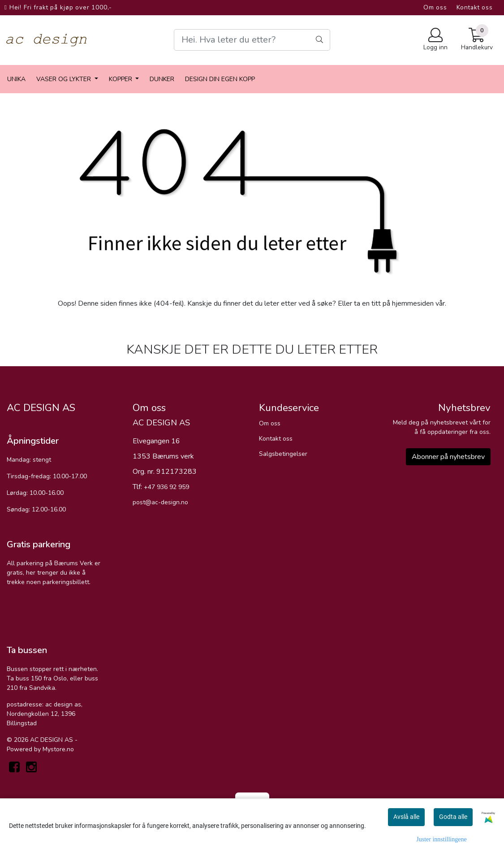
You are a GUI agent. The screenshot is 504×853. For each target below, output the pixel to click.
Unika (16, 79)
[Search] (252, 40)
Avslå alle (406, 817)
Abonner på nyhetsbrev (448, 457)
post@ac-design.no (160, 502)
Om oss (435, 7)
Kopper (121, 79)
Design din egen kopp (220, 79)
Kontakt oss (475, 7)
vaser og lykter (65, 79)
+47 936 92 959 (166, 487)
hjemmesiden (413, 303)
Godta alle (453, 817)
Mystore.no (58, 749)
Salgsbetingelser (283, 454)
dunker (162, 79)
